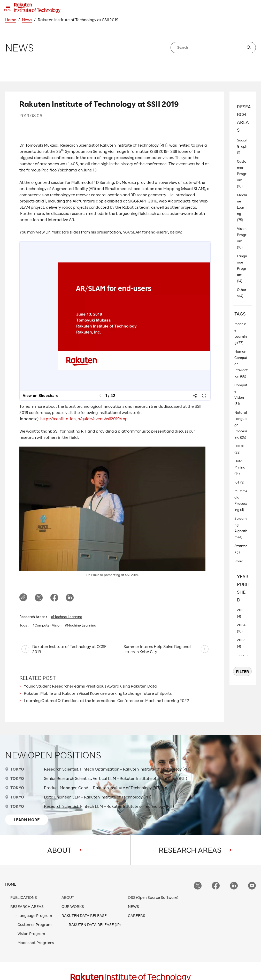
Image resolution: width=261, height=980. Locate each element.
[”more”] (241, 561)
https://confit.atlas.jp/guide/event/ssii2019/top (84, 419)
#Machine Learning (67, 617)
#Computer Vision (47, 625)
